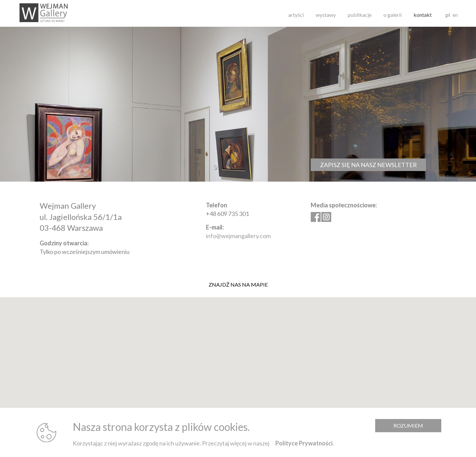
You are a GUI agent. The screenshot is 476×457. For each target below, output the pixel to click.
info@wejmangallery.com (238, 236)
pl (448, 15)
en (455, 15)
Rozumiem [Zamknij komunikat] (408, 425)
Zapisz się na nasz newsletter (368, 165)
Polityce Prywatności (304, 443)
